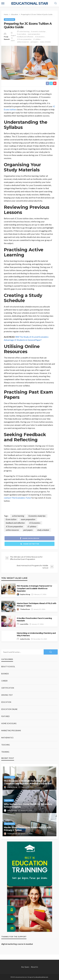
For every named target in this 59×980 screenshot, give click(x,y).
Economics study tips (38, 31)
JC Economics (40, 37)
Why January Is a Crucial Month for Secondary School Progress (28, 805)
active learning (24, 31)
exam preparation (34, 34)
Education (9, 19)
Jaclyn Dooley (25, 639)
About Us (34, 967)
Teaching (6, 745)
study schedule (45, 42)
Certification (8, 688)
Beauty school (8, 667)
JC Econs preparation (24, 39)
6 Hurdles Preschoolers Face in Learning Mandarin (34, 619)
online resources (23, 42)
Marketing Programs (11, 731)
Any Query (25, 967)
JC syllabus (37, 39)
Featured (5, 716)
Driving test (7, 695)
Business (5, 674)
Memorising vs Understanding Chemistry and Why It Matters (36, 634)
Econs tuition (22, 34)
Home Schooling (9, 723)
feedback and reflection (25, 37)
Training (5, 752)
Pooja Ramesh (7, 38)
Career (4, 681)
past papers (34, 42)
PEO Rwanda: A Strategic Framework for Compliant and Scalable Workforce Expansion (34, 588)
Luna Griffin (24, 624)
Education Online (9, 709)
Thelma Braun (25, 609)
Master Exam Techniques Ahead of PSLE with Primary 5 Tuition (37, 605)
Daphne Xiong (25, 594)
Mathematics (7, 738)
